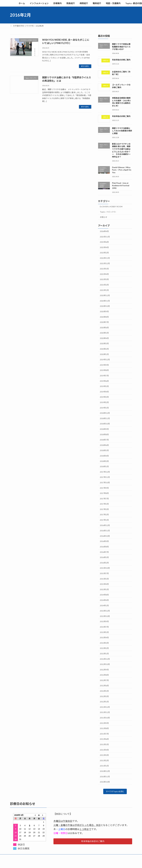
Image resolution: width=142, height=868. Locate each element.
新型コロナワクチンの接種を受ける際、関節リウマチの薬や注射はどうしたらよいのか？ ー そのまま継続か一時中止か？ (122, 150)
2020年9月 (104, 311)
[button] (93, 842)
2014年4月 (104, 600)
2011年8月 (104, 728)
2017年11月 (105, 477)
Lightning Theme (70, 863)
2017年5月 (104, 504)
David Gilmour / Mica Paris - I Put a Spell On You (122, 170)
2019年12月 (105, 360)
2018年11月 (105, 418)
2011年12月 (105, 707)
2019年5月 (104, 386)
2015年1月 (104, 589)
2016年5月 (104, 557)
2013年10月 (105, 616)
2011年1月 (104, 766)
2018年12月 (105, 413)
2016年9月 (104, 541)
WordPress (57, 863)
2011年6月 (104, 739)
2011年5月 (104, 744)
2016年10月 (105, 536)
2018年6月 (104, 445)
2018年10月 (105, 424)
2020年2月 (104, 349)
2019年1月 (104, 408)
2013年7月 (104, 627)
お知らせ (104, 217)
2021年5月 (104, 269)
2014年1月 (104, 606)
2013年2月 (104, 648)
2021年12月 (105, 263)
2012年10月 (105, 664)
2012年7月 (104, 680)
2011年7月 (104, 734)
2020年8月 (104, 317)
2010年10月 (105, 782)
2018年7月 (104, 440)
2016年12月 (105, 525)
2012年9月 (104, 670)
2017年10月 (105, 483)
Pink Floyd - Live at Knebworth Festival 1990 (121, 186)
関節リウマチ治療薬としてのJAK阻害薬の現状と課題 (122, 131)
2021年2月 (104, 285)
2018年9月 (104, 429)
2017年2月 (104, 515)
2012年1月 (104, 702)
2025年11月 (105, 237)
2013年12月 (105, 611)
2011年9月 (104, 723)
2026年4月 (104, 231)
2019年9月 (104, 365)
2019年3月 (104, 397)
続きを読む (85, 66)
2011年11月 (105, 712)
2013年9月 (104, 622)
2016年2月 (104, 563)
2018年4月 (104, 456)
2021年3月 (104, 279)
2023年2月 (104, 253)
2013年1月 (104, 654)
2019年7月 (104, 376)
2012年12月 (105, 659)
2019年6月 (104, 381)
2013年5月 (104, 632)
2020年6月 (104, 328)
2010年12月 (105, 771)
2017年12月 (105, 472)
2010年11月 (105, 777)
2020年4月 (104, 338)
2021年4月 (104, 274)
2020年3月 (104, 344)
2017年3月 (104, 509)
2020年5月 (104, 333)
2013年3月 (104, 643)
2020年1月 (104, 354)
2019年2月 (104, 402)
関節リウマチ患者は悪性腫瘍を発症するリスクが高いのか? (121, 47)
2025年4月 (104, 247)
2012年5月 (104, 691)
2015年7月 (104, 573)
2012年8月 (104, 675)
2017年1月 (104, 520)
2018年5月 (104, 451)
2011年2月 (104, 760)
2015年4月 (104, 584)
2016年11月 (105, 531)
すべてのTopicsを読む (115, 792)
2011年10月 (105, 718)
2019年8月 (104, 370)
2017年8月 (104, 493)
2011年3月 (104, 755)
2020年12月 (105, 296)
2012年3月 (104, 696)
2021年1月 (104, 290)
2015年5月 (104, 579)
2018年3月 (104, 461)
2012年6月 (104, 686)
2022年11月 (105, 258)
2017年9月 (104, 488)
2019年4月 (104, 392)
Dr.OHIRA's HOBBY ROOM (111, 207)
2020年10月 (105, 306)
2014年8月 (104, 595)
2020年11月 (105, 301)
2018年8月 (104, 434)
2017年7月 (104, 499)
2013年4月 (104, 638)
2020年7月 (104, 322)
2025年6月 (104, 242)
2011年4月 (104, 750)
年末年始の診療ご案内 (121, 60)
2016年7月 (104, 552)
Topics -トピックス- (108, 212)
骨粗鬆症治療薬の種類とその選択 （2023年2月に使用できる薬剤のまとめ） (121, 102)
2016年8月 (104, 547)
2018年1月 (104, 467)
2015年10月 (105, 568)
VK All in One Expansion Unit (88, 863)
